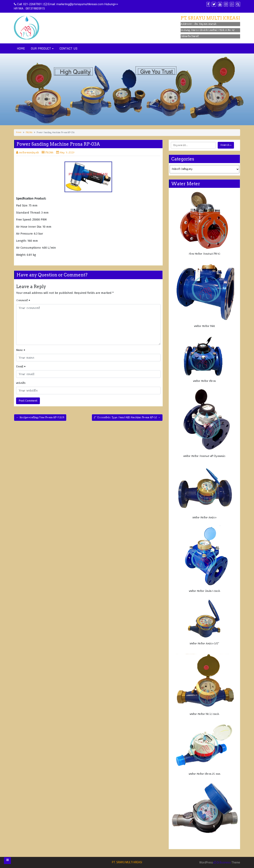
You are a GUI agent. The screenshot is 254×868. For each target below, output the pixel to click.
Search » (226, 145)
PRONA (29, 133)
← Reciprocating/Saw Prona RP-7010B (40, 417)
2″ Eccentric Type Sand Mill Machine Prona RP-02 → (127, 417)
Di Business (222, 862)
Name (21, 350)
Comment (23, 300)
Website (21, 383)
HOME (21, 48)
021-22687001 (33, 4)
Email (21, 367)
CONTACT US (68, 48)
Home (19, 132)
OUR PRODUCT (41, 48)
